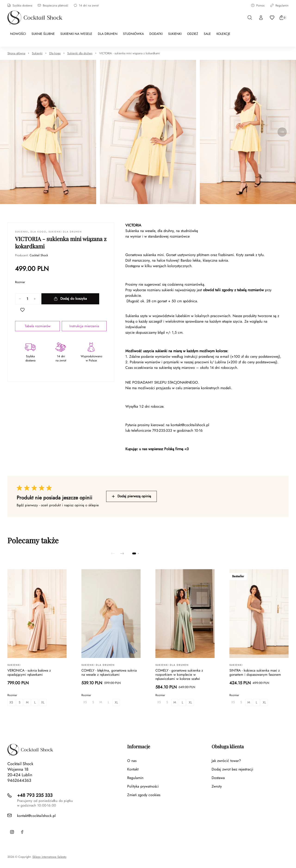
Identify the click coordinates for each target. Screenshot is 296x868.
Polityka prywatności (143, 786)
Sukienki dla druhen (80, 53)
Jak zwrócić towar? (226, 761)
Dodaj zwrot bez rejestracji (232, 769)
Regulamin (279, 5)
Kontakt (133, 769)
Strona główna (16, 53)
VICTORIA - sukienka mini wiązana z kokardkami (129, 53)
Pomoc (258, 5)
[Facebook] (22, 832)
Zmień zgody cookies (144, 795)
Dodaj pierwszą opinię (131, 496)
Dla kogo (55, 53)
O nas (132, 761)
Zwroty (217, 786)
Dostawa (218, 778)
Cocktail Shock (39, 255)
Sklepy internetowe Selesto (49, 857)
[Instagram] (12, 832)
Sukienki (37, 53)
